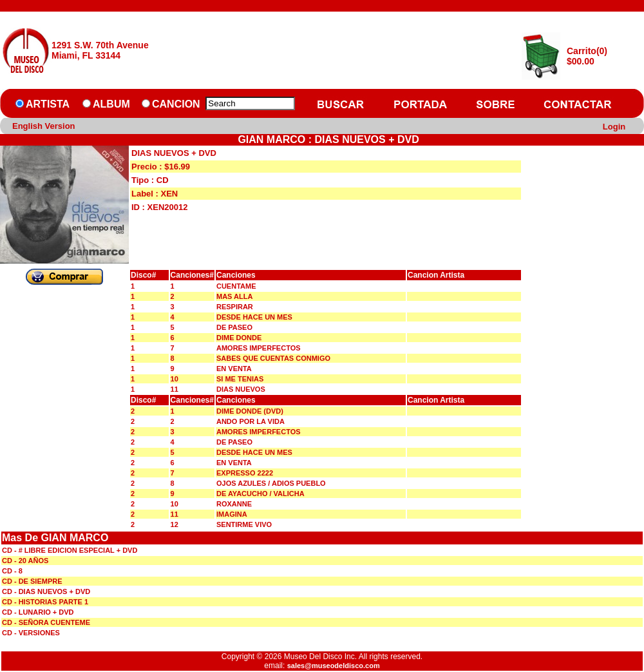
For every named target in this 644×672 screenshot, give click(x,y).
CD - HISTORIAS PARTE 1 (45, 602)
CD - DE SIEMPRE (32, 581)
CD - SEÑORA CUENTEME (46, 622)
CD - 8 (12, 571)
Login (614, 127)
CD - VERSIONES (31, 633)
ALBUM (111, 104)
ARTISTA (48, 104)
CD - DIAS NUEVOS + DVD (46, 591)
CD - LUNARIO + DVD (38, 612)
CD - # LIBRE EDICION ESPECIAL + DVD (70, 550)
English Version (44, 126)
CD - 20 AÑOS (25, 561)
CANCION (176, 104)
